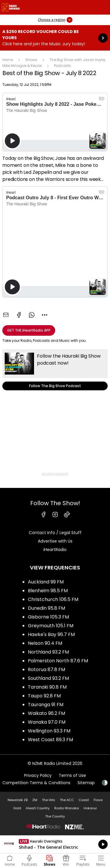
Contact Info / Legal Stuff (55, 533)
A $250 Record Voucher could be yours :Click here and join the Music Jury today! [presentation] (55, 38)
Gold (17, 808)
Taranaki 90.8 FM (47, 687)
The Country (55, 816)
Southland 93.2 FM (48, 678)
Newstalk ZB (18, 800)
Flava (98, 800)
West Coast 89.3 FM (50, 740)
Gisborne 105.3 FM (48, 617)
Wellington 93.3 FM (49, 731)
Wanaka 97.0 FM (47, 722)
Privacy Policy (38, 775)
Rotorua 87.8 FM (46, 669)
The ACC (67, 800)
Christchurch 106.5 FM (53, 599)
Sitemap (86, 783)
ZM (35, 800)
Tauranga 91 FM (46, 705)
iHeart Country (38, 808)
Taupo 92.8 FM (44, 696)
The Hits (49, 800)
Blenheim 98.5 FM (48, 591)
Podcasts (62, 66)
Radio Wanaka (67, 808)
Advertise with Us (55, 541)
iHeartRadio (55, 550)
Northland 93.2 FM (48, 652)
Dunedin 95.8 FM (46, 608)
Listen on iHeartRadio (55, 844)
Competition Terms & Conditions (36, 783)
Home (8, 60)
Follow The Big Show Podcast (55, 370)
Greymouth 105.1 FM (51, 626)
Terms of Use (72, 775)
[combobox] (45, 315)
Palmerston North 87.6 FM (58, 661)
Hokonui (90, 808)
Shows (31, 60)
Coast (84, 800)
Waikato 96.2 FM (46, 713)
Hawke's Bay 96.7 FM (51, 634)
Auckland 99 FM (46, 582)
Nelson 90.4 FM (45, 643)
